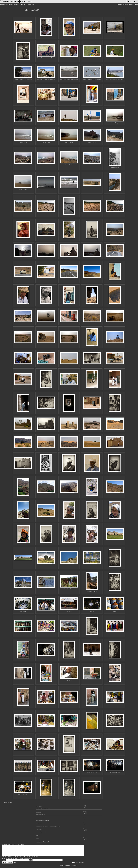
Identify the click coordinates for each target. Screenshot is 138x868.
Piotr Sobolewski (40, 818)
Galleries (23, 4)
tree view (119, 4)
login (10, 859)
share (11, 803)
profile (11, 4)
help (15, 864)
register (16, 859)
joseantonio (39, 812)
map (137, 4)
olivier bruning (39, 824)
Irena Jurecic (39, 806)
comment (6, 803)
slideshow (132, 4)
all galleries (16, 4)
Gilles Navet (39, 830)
